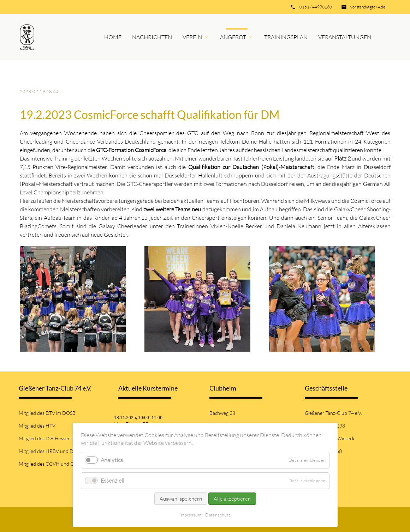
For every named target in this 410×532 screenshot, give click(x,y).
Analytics (112, 460)
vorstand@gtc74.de (368, 7)
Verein (192, 37)
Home (113, 37)
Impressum (190, 515)
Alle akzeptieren (232, 499)
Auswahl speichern (181, 499)
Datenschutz (218, 515)
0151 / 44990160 (316, 7)
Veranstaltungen (345, 37)
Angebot (233, 37)
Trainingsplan (286, 37)
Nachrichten (152, 37)
